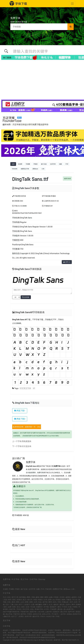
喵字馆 (23, 614)
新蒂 (50, 600)
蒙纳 (37, 597)
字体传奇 (15, 169)
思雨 (31, 602)
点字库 (46, 609)
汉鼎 (79, 597)
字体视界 (53, 609)
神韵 (18, 602)
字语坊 (19, 609)
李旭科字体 (39, 609)
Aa (54, 600)
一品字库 (62, 614)
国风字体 (33, 612)
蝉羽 (50, 602)
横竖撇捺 (39, 605)
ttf (34, 388)
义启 (22, 602)
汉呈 (7, 605)
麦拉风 (62, 605)
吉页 (76, 602)
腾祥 (29, 597)
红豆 (51, 605)
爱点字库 (64, 612)
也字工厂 (15, 616)
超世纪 (68, 597)
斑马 (55, 602)
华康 (33, 597)
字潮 (57, 616)
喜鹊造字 (53, 607)
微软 (42, 597)
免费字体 (31, 462)
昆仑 (19, 607)
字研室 (29, 614)
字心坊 (75, 600)
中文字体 (15, 579)
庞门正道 (44, 164)
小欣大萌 (41, 612)
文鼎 (5, 600)
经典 (14, 607)
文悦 (9, 602)
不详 (67, 164)
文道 (16, 605)
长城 (70, 607)
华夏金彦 (65, 602)
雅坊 (59, 607)
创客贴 (69, 614)
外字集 (46, 607)
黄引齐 (30, 600)
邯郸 (27, 602)
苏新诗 (19, 600)
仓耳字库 (53, 164)
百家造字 (56, 612)
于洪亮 (64, 607)
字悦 (59, 602)
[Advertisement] (42, 80)
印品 (40, 602)
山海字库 (48, 612)
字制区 (36, 164)
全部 (13, 164)
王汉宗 (62, 597)
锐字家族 (23, 597)
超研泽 (74, 597)
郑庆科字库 (77, 614)
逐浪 (13, 602)
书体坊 (40, 600)
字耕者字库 (25, 612)
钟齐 (10, 600)
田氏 (14, 600)
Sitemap (42, 579)
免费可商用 (67, 179)
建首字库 (36, 616)
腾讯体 (60, 609)
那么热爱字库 (69, 609)
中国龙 (56, 597)
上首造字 (27, 605)
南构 (63, 600)
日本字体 (33, 579)
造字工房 (15, 597)
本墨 (35, 600)
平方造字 (55, 614)
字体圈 (28, 164)
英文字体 (24, 579)
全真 (27, 607)
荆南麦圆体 (27, 441)
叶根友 (58, 600)
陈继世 (79, 605)
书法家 (33, 607)
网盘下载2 (20, 419)
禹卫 (25, 600)
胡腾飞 (45, 605)
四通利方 (39, 607)
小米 (43, 169)
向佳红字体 (50, 616)
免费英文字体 (25, 169)
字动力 (43, 616)
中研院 (75, 607)
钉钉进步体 (27, 446)
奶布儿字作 (46, 614)
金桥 (10, 607)
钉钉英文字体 (25, 388)
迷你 (23, 607)
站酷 (60, 164)
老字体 (45, 602)
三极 (12, 605)
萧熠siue (35, 169)
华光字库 (26, 609)
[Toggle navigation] (72, 4)
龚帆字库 (7, 616)
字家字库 (17, 614)
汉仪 (9, 597)
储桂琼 (56, 605)
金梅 (51, 597)
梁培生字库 (37, 614)
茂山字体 (9, 614)
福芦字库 (71, 612)
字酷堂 (69, 600)
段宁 (21, 605)
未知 (32, 609)
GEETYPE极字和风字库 (11, 612)
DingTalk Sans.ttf (19, 320)
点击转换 (26, 297)
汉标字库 (12, 609)
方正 (4, 597)
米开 (71, 602)
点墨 (33, 605)
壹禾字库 (28, 616)
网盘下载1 (20, 411)
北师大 (68, 605)
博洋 (73, 605)
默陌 (46, 597)
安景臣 (21, 616)
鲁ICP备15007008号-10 (70, 640)
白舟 (46, 600)
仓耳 (35, 602)
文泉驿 (20, 164)
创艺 (5, 607)
